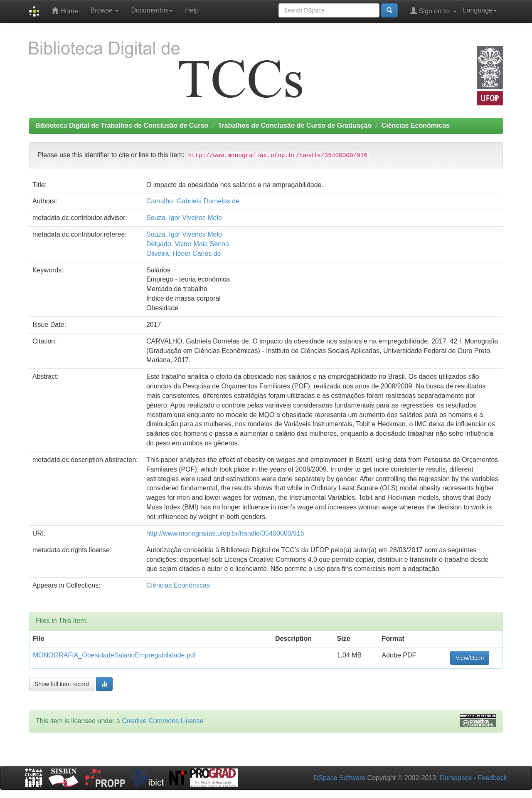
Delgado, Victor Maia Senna (188, 244)
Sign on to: (433, 11)
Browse (105, 10)
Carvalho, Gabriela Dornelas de (193, 201)
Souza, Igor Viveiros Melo (184, 218)
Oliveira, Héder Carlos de (184, 253)
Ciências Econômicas (416, 125)
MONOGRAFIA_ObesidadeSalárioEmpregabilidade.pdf (114, 655)
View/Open (470, 658)
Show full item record (62, 684)
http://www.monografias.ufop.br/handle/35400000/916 (225, 533)
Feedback (493, 778)
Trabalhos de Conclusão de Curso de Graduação (295, 125)
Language (480, 10)
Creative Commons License (163, 721)
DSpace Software (340, 778)
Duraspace (456, 778)
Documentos (152, 10)
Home (65, 11)
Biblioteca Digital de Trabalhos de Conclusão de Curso (122, 125)
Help (192, 10)
